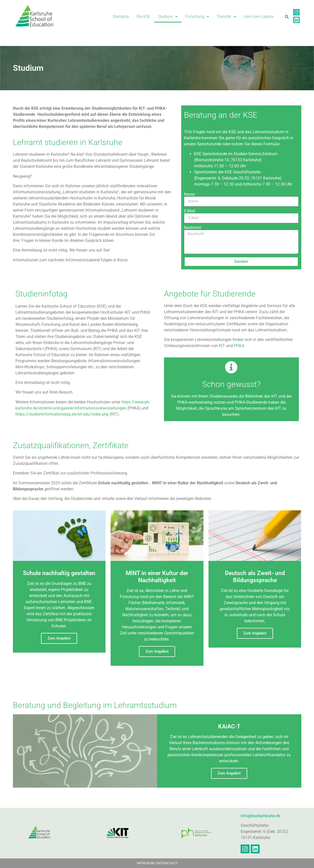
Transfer (226, 17)
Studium (168, 17)
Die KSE (143, 17)
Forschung (197, 17)
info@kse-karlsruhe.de (260, 816)
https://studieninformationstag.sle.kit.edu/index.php (62, 414)
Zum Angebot (59, 638)
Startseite (121, 17)
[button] (168, 17)
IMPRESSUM (145, 863)
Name (189, 194)
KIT (222, 346)
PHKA (239, 346)
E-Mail (190, 211)
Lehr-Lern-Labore (259, 17)
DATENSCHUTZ (167, 863)
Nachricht (193, 228)
